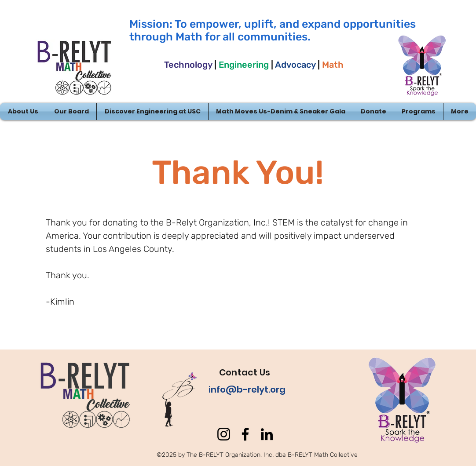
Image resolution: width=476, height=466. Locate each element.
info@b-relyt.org (247, 390)
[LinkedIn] (267, 434)
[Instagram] (224, 434)
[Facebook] (245, 434)
